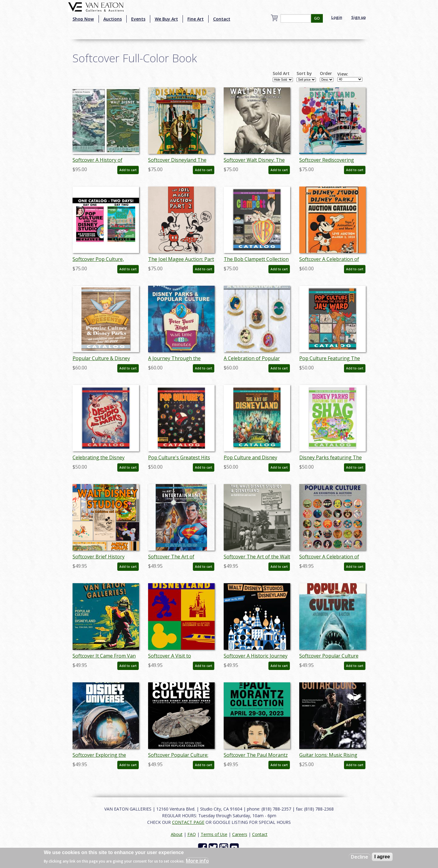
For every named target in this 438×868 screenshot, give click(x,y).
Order (326, 73)
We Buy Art (166, 19)
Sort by (304, 73)
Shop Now (83, 19)
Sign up (359, 17)
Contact (222, 19)
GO (317, 18)
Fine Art (196, 19)
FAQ (192, 834)
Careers (240, 834)
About (177, 834)
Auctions (113, 19)
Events (138, 19)
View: (343, 74)
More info (197, 861)
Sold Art (281, 73)
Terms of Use (214, 834)
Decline (360, 857)
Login (337, 17)
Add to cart (128, 170)
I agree (382, 857)
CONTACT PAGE (188, 822)
